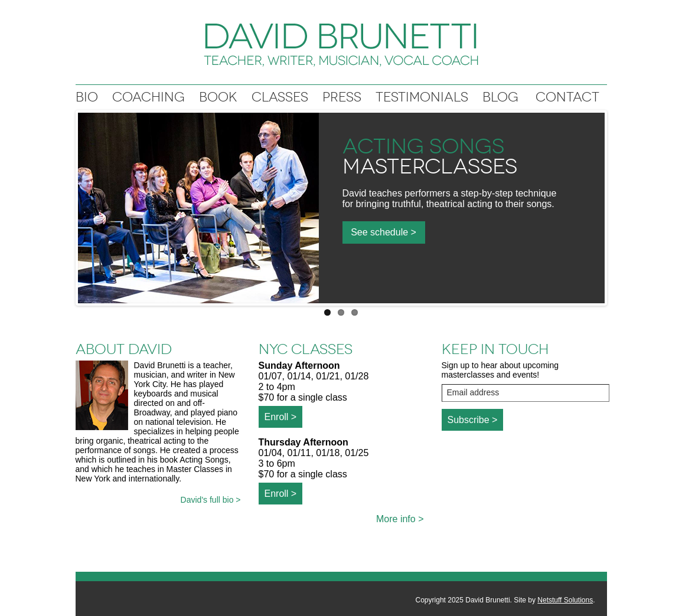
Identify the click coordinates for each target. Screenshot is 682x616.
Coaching (149, 97)
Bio (87, 97)
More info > (400, 519)
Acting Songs (423, 146)
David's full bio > (211, 500)
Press (342, 97)
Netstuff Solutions (565, 600)
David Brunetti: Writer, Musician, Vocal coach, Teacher (341, 45)
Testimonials (422, 97)
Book (218, 97)
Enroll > (281, 417)
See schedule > (384, 232)
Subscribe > (473, 420)
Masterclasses (430, 166)
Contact (567, 97)
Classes (280, 97)
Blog (500, 97)
